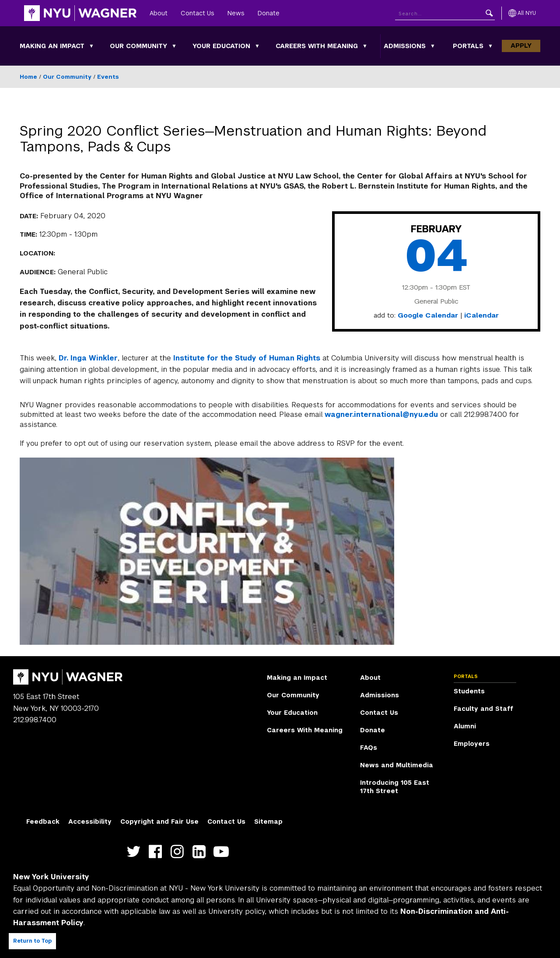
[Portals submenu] (490, 46)
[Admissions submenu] (433, 46)
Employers (472, 744)
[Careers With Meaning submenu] (365, 46)
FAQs (369, 748)
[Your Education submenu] (257, 46)
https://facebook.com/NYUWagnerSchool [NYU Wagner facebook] (157, 851)
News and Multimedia (397, 765)
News (236, 13)
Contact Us (198, 13)
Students (469, 691)
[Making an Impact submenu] (91, 46)
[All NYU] (522, 13)
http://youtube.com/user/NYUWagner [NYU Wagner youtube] (223, 851)
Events (108, 77)
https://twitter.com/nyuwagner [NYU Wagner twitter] (135, 851)
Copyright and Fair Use (159, 822)
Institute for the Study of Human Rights (247, 358)
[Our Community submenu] (174, 46)
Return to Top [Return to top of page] (32, 941)
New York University (51, 877)
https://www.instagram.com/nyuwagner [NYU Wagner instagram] (179, 851)
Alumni (465, 726)
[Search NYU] (445, 13)
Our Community (138, 46)
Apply (521, 45)
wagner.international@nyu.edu (381, 414)
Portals (468, 46)
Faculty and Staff (483, 709)
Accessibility (90, 822)
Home (28, 77)
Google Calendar (428, 315)
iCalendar (481, 315)
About (159, 13)
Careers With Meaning (317, 46)
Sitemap (268, 822)
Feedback (43, 822)
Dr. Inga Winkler (88, 358)
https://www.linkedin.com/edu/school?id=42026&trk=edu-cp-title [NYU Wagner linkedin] (201, 851)
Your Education (221, 46)
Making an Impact (52, 46)
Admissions (405, 46)
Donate (269, 13)
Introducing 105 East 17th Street (395, 787)
